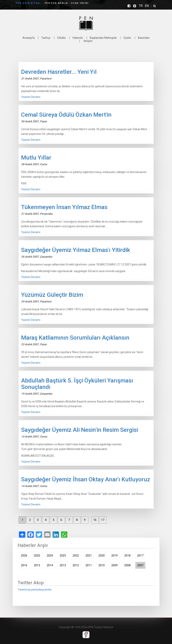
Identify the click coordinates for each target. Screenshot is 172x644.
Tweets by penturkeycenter (35, 590)
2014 (50, 565)
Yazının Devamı (31, 97)
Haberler (78, 38)
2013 (63, 565)
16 (95, 520)
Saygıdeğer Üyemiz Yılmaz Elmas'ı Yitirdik (76, 250)
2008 (127, 565)
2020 (102, 556)
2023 (63, 556)
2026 (24, 556)
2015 (37, 565)
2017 (140, 556)
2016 (24, 565)
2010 (102, 565)
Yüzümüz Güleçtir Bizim (52, 295)
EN (147, 6)
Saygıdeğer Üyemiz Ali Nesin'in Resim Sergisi (80, 430)
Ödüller (62, 38)
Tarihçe (46, 38)
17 (103, 520)
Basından (144, 38)
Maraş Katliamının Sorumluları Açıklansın (75, 338)
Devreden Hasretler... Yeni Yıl (59, 72)
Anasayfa (29, 38)
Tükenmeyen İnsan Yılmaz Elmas (64, 207)
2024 (50, 556)
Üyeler (127, 38)
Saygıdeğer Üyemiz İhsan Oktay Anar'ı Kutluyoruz (86, 479)
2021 (89, 556)
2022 (76, 556)
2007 (140, 565)
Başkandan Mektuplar (103, 38)
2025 (37, 556)
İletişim (88, 41)
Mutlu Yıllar (36, 157)
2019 (114, 556)
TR (141, 6)
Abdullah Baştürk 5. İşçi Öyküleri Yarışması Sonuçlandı (77, 384)
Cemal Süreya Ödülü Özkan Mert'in (66, 115)
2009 (114, 565)
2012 (76, 565)
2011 (89, 565)
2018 (127, 556)
